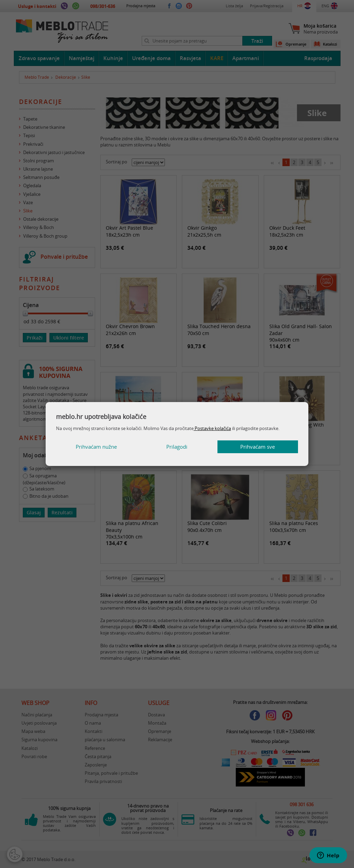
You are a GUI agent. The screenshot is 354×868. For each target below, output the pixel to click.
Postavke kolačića (212, 428)
